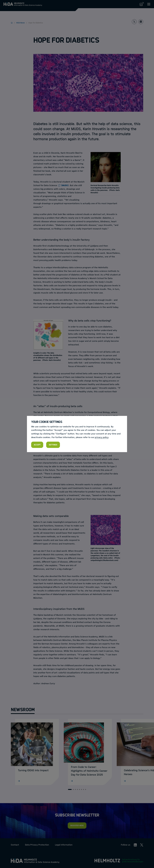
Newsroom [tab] (23, 710)
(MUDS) (65, 185)
